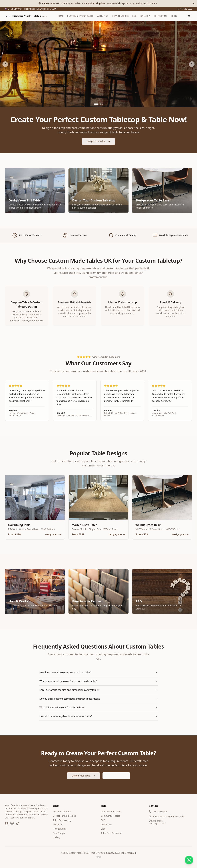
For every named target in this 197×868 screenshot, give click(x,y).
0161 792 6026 (185, 9)
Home (60, 16)
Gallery (145, 16)
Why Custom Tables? (111, 811)
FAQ (135, 16)
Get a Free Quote (116, 776)
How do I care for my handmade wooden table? (98, 716)
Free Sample (59, 833)
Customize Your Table (80, 16)
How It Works (120, 16)
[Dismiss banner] (194, 3)
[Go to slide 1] (96, 104)
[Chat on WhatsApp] (189, 860)
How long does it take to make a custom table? (98, 672)
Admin (99, 857)
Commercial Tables (111, 816)
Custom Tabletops (62, 811)
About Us (103, 16)
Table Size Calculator (111, 833)
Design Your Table (98, 141)
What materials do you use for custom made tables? (98, 681)
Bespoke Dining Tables (64, 816)
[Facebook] (6, 823)
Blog (174, 16)
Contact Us (160, 16)
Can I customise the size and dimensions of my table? (98, 690)
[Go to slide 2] (100, 104)
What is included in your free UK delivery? (98, 707)
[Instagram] (12, 823)
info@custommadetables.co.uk (166, 816)
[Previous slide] (5, 64)
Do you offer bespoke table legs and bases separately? (98, 699)
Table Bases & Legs (63, 820)
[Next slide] (192, 64)
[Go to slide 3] (103, 104)
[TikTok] (18, 823)
